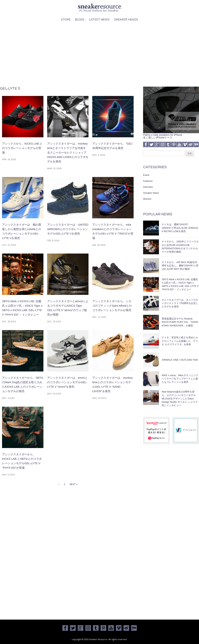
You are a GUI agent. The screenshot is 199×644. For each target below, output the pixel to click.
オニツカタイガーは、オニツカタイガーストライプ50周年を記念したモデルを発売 (180, 303)
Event (146, 175)
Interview (148, 187)
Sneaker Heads (126, 19)
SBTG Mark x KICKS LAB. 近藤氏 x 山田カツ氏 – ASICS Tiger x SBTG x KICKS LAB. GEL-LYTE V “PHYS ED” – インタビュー (180, 284)
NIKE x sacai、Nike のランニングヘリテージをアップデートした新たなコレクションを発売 (180, 379)
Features (148, 181)
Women (147, 199)
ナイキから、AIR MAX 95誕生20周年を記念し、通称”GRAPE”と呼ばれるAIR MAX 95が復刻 (180, 266)
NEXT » (73, 484)
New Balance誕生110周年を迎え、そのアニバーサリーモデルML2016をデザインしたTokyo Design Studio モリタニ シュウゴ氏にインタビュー (180, 398)
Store (66, 19)
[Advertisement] (99, 54)
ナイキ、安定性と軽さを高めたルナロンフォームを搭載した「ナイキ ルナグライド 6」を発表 (180, 341)
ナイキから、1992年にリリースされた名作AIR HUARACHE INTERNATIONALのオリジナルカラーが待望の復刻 (180, 247)
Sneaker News (151, 193)
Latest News (99, 19)
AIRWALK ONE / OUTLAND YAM (180, 360)
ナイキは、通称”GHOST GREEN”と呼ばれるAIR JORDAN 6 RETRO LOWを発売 (180, 228)
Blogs (80, 19)
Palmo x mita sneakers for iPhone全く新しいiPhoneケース (171, 135)
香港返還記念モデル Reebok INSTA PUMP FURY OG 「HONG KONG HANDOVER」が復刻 (180, 322)
